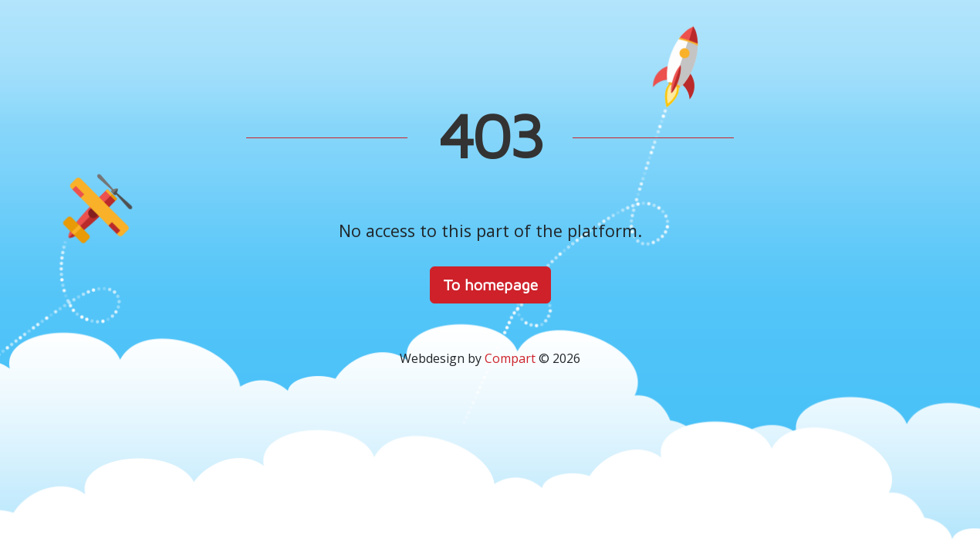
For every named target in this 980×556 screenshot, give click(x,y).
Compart (510, 358)
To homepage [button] (490, 285)
